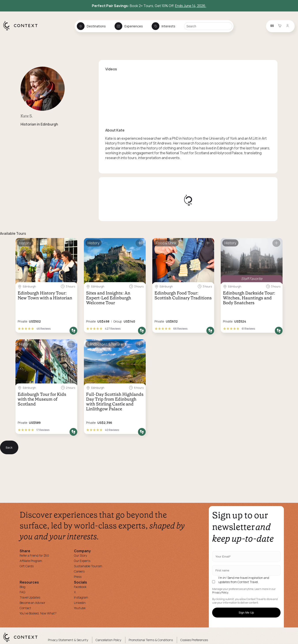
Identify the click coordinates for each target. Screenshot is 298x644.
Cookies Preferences (194, 640)
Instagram (81, 597)
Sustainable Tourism (88, 566)
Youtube (80, 608)
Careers (79, 571)
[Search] (208, 26)
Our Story (80, 555)
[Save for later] (71, 243)
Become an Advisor (32, 603)
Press (78, 577)
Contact (25, 608)
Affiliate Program (31, 561)
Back (9, 447)
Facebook (80, 587)
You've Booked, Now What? (38, 613)
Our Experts (82, 561)
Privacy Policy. (220, 593)
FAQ (22, 592)
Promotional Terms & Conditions (151, 640)
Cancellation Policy (108, 640)
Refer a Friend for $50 (34, 555)
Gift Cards (27, 566)
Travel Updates (30, 597)
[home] (23, 30)
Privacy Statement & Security (68, 640)
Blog (23, 587)
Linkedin (80, 603)
